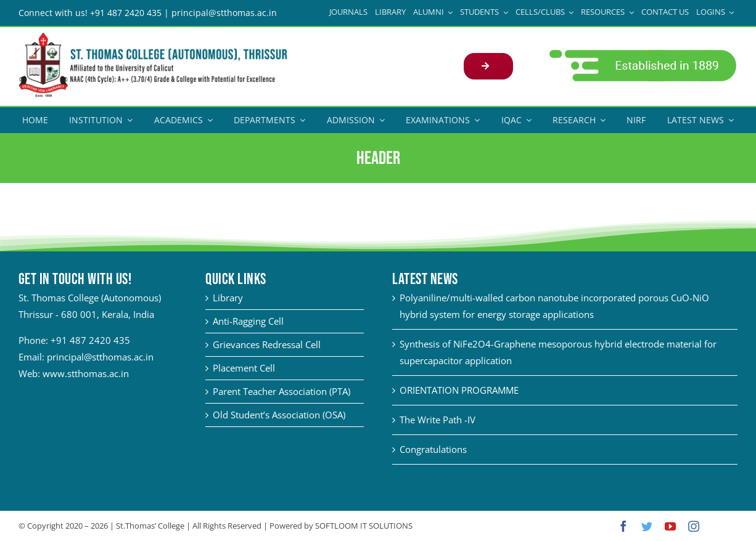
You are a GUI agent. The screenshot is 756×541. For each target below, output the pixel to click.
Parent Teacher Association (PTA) (280, 391)
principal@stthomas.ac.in (100, 356)
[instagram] (689, 526)
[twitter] (642, 526)
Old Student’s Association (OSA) (278, 414)
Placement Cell (243, 367)
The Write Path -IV (435, 419)
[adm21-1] (636, 52)
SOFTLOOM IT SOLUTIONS (364, 525)
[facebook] (618, 526)
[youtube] (665, 526)
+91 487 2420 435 (90, 340)
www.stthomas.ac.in (86, 373)
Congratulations (431, 449)
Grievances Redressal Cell (265, 344)
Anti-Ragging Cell (247, 320)
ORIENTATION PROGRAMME (457, 389)
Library (227, 297)
